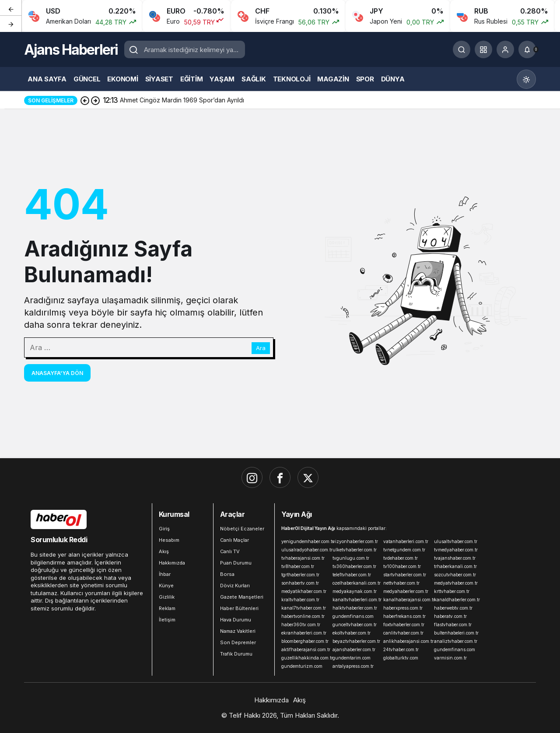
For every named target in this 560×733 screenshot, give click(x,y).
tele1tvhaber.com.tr (352, 575)
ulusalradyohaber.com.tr (305, 550)
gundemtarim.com (352, 658)
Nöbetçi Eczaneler (242, 529)
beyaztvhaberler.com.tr (356, 641)
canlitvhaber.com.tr (403, 633)
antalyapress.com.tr (353, 666)
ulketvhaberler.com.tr (355, 550)
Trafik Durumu (236, 654)
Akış (164, 551)
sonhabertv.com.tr (300, 583)
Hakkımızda (172, 563)
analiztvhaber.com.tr (456, 641)
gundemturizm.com (302, 666)
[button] (483, 49)
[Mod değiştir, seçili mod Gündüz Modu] (526, 79)
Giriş (164, 529)
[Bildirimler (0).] (527, 49)
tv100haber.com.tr (402, 566)
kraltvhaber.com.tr (300, 600)
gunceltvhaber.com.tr (355, 624)
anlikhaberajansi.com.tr (407, 641)
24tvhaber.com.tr (401, 649)
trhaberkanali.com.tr (455, 566)
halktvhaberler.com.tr (355, 608)
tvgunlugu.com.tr (351, 558)
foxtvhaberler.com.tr (404, 624)
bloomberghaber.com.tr (305, 641)
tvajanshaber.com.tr (455, 558)
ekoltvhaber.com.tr (352, 633)
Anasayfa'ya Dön (57, 373)
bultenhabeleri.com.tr (456, 633)
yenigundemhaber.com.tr (305, 541)
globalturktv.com (401, 658)
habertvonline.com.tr (303, 616)
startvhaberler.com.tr (405, 575)
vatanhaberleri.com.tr (406, 541)
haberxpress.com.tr (403, 608)
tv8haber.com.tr (298, 566)
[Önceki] (11, 8)
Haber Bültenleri (239, 608)
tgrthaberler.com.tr (300, 575)
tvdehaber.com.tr (401, 558)
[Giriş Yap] (505, 49)
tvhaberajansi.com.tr (303, 558)
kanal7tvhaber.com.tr (304, 608)
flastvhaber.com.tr (453, 624)
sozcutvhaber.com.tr (455, 575)
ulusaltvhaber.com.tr (456, 541)
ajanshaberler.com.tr (354, 649)
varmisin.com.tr (450, 658)
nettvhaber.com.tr (401, 583)
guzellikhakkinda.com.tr (305, 658)
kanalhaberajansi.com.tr (407, 600)
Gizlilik (167, 597)
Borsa (227, 574)
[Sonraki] (11, 24)
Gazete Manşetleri (242, 597)
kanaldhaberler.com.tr (457, 600)
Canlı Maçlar (234, 540)
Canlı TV (230, 551)
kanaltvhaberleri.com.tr (356, 600)
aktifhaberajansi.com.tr (305, 649)
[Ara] (462, 49)
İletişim (167, 620)
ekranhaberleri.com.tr (304, 633)
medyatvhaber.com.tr (456, 583)
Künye (166, 586)
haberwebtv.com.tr (453, 608)
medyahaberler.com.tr (406, 591)
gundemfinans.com (353, 616)
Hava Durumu (236, 620)
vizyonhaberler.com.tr (355, 541)
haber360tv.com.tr (301, 624)
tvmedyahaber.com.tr (456, 550)
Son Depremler (238, 642)
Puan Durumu (236, 563)
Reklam (167, 608)
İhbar (165, 574)
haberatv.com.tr (450, 616)
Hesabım (169, 540)
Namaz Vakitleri (238, 631)
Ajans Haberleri (71, 50)
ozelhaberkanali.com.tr (356, 583)
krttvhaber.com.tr (452, 591)
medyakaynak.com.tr (355, 591)
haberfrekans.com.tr (404, 616)
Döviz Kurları (235, 586)
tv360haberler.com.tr (354, 566)
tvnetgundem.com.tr (404, 550)
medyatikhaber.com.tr (304, 591)
